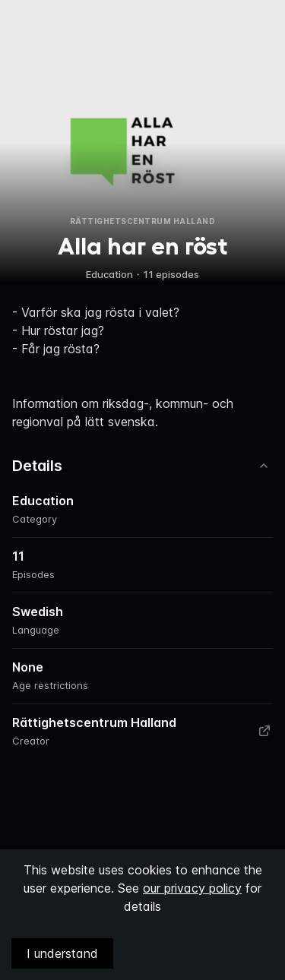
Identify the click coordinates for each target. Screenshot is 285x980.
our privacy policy (192, 888)
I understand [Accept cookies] (62, 953)
